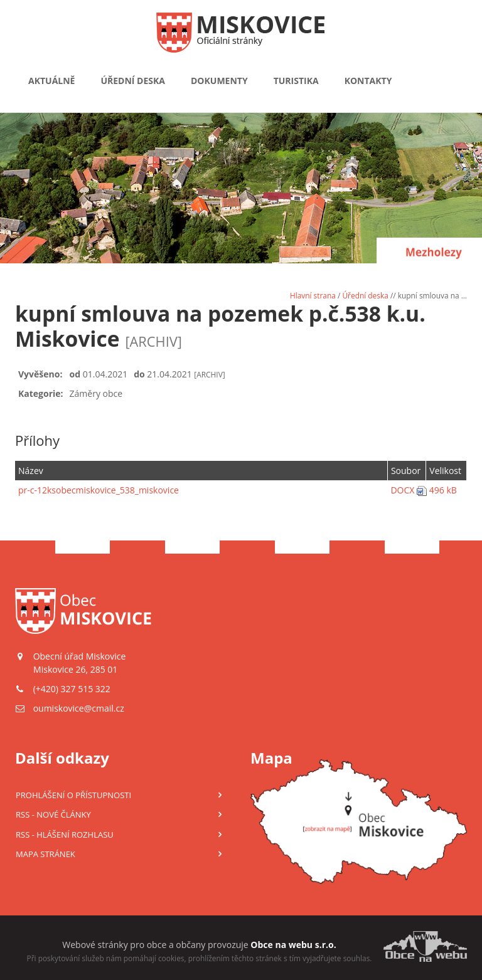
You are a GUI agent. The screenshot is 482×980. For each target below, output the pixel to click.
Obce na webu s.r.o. (293, 945)
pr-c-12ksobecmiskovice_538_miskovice (99, 490)
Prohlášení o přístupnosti (73, 795)
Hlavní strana (313, 295)
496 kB (443, 490)
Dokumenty (219, 81)
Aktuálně (51, 81)
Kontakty (368, 81)
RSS (53, 814)
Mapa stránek (46, 854)
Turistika (296, 81)
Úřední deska (133, 81)
